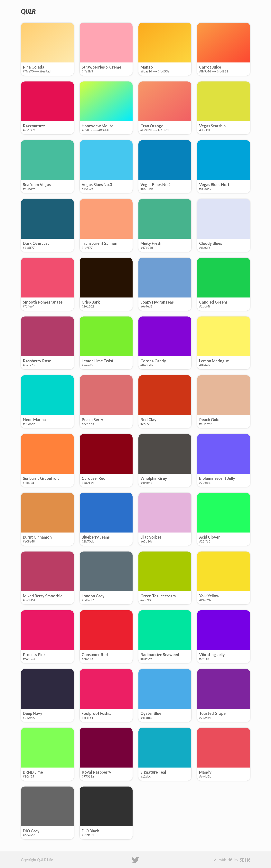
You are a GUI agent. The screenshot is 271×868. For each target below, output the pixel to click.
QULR (28, 11)
